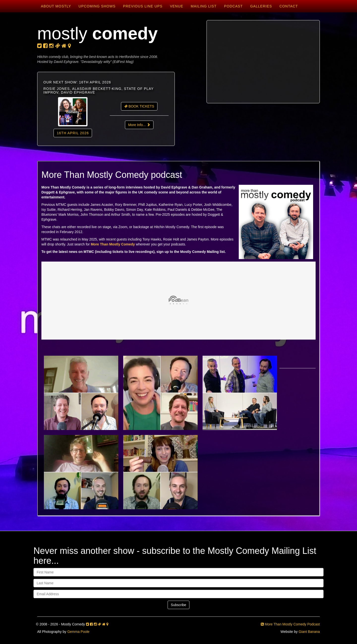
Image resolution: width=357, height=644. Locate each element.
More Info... (139, 125)
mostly (97, 33)
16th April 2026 (73, 133)
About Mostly (56, 6)
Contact (289, 6)
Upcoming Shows (97, 6)
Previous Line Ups (143, 6)
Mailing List (204, 6)
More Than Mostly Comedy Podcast (290, 624)
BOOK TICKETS (139, 106)
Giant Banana (309, 632)
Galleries (261, 6)
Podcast (234, 6)
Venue (177, 6)
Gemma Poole (78, 632)
